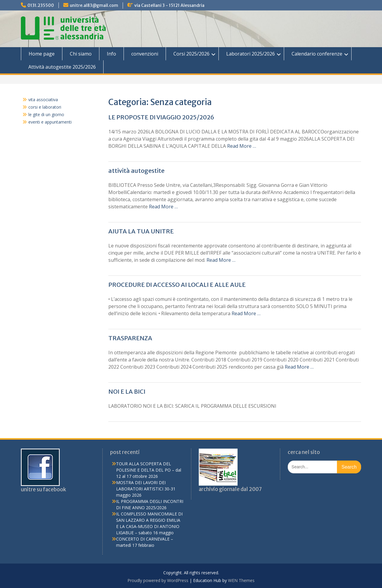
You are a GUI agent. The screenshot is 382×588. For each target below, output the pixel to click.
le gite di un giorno (46, 114)
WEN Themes (241, 580)
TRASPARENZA (130, 338)
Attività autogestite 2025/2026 (62, 67)
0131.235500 (41, 5)
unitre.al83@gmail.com (94, 5)
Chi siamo (81, 54)
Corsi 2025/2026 (191, 54)
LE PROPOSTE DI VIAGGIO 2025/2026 (161, 117)
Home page (42, 54)
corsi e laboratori (45, 107)
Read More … (242, 146)
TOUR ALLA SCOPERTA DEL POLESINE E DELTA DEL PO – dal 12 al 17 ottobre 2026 (149, 470)
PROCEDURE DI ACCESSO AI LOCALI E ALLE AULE (177, 285)
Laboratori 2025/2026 (251, 54)
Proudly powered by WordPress (158, 580)
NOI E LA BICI (127, 391)
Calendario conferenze (317, 54)
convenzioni (145, 54)
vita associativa (43, 100)
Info (111, 54)
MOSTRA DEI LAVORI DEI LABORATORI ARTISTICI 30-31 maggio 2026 (146, 489)
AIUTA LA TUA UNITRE (141, 231)
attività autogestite (136, 171)
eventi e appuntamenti (50, 122)
